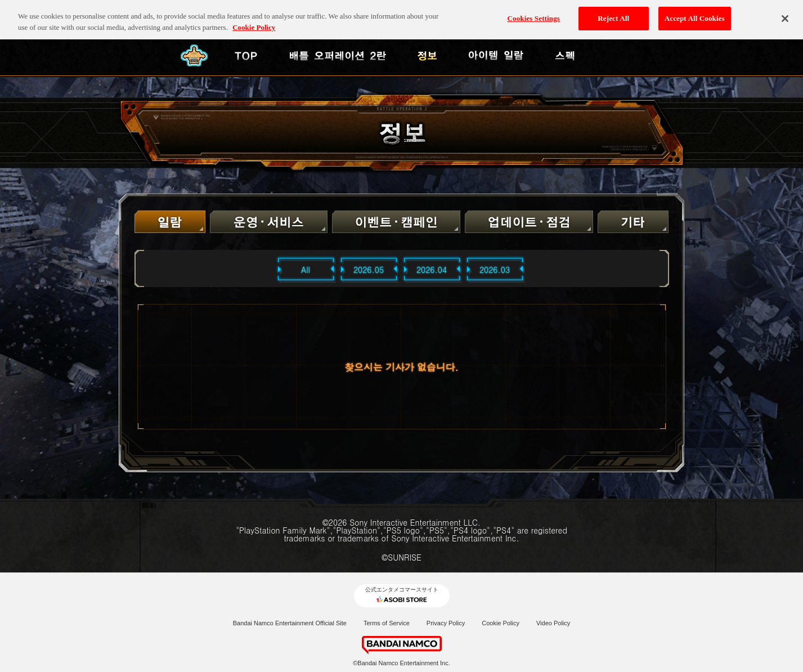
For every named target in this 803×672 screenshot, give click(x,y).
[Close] (785, 14)
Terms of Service (387, 623)
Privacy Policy (446, 623)
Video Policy (553, 623)
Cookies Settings (534, 14)
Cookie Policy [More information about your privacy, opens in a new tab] (254, 22)
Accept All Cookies (695, 14)
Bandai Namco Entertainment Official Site (290, 623)
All (306, 270)
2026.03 (495, 270)
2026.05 (369, 270)
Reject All (613, 14)
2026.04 (432, 270)
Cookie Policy (501, 623)
